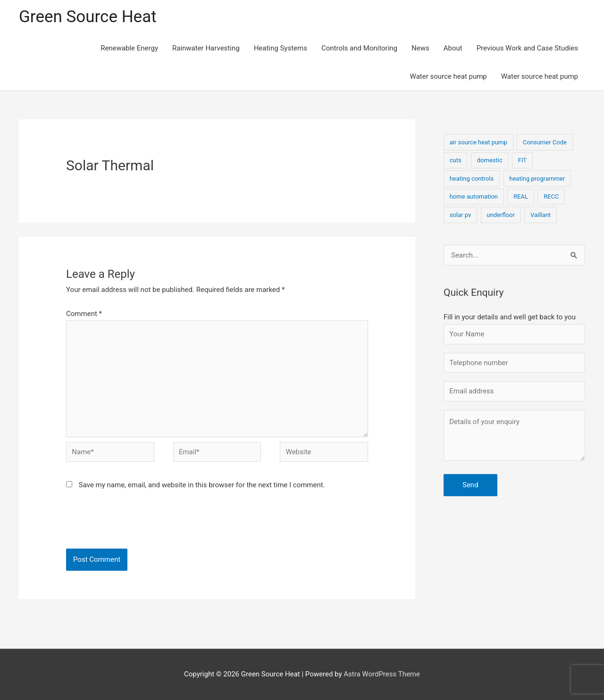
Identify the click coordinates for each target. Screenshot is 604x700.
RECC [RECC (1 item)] (551, 196)
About (453, 48)
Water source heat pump (449, 76)
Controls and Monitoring (359, 48)
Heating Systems (281, 48)
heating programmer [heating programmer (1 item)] (537, 179)
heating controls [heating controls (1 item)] (472, 179)
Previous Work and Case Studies (527, 48)
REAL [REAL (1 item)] (521, 196)
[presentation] (130, 525)
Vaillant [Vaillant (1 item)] (541, 215)
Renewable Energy (129, 48)
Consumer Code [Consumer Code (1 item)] (545, 142)
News (420, 48)
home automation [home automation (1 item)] (474, 196)
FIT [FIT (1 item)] (522, 160)
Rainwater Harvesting (206, 48)
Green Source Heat (88, 17)
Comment (84, 314)
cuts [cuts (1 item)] (456, 160)
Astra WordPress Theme (382, 674)
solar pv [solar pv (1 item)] (461, 215)
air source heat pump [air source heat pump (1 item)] (478, 142)
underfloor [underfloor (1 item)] (501, 215)
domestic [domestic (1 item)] (490, 160)
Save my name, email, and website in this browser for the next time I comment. (202, 485)
